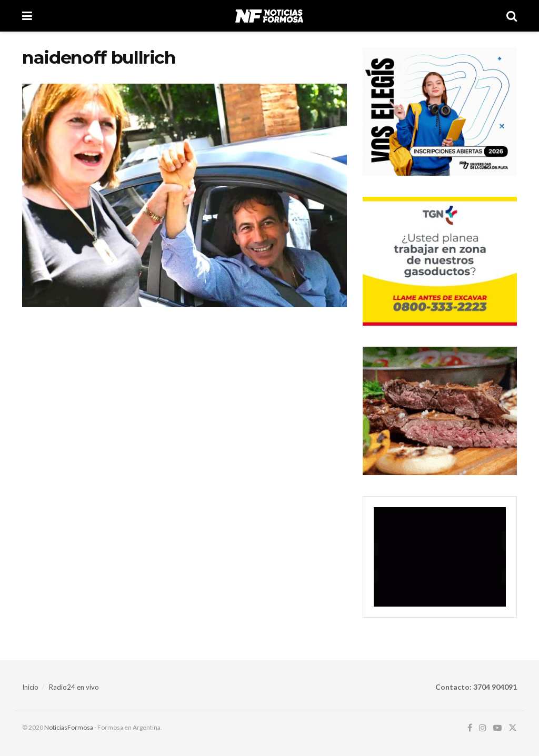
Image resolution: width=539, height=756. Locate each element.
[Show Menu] (27, 16)
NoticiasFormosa (69, 727)
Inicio (30, 687)
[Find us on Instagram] (483, 728)
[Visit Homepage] (269, 16)
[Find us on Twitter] (513, 728)
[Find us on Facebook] (470, 728)
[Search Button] (512, 16)
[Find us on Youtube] (497, 728)
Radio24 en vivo (74, 687)
